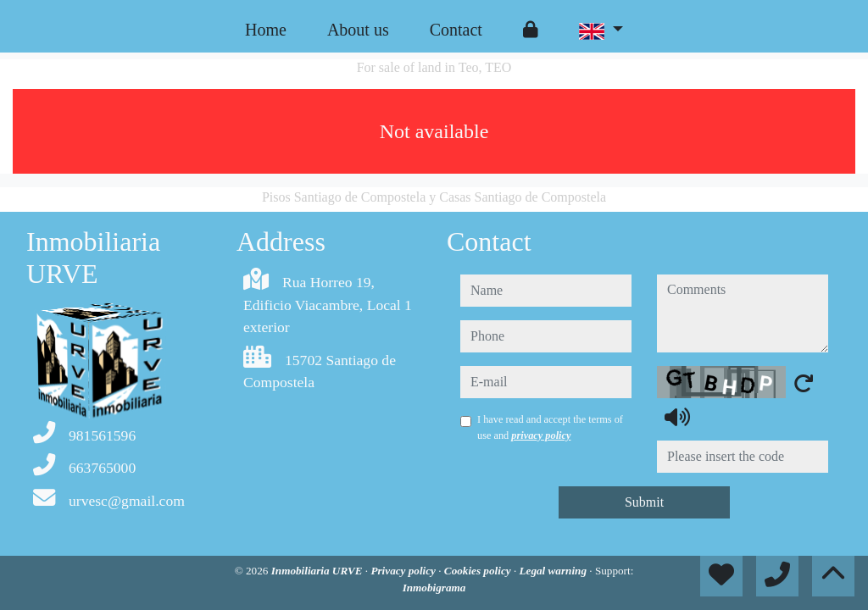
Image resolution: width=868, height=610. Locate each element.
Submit (644, 502)
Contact (456, 30)
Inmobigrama (434, 588)
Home (266, 30)
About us (358, 30)
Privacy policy (404, 571)
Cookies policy (479, 571)
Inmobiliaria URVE (318, 571)
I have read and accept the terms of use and (550, 427)
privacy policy (541, 435)
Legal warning (554, 571)
